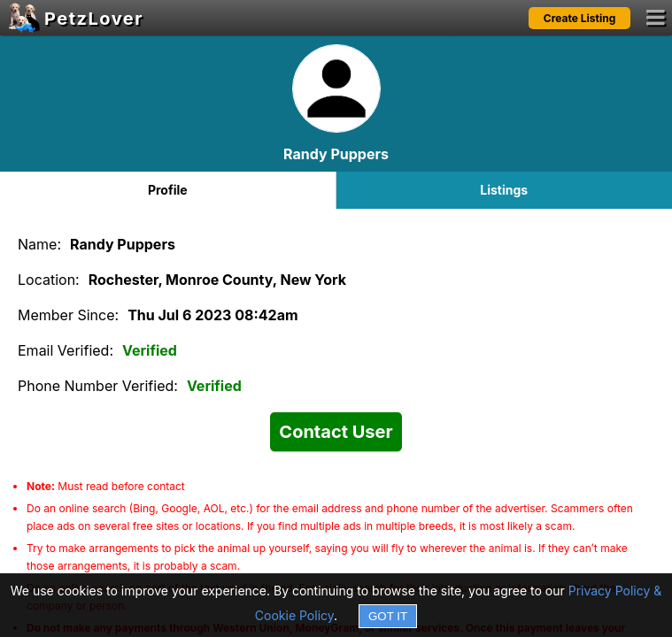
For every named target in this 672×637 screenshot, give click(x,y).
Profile (168, 190)
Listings (504, 190)
